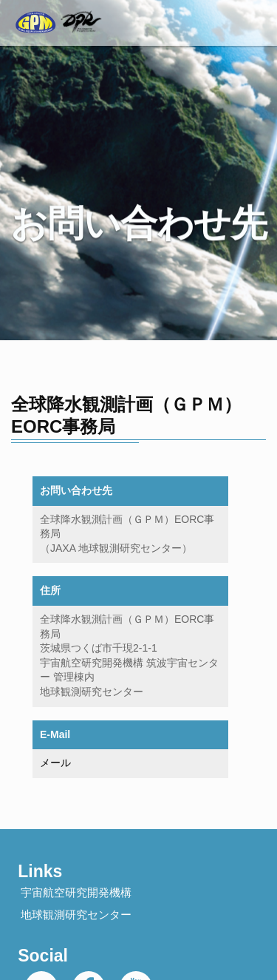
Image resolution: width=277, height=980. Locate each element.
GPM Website (54, 11)
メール (55, 763)
